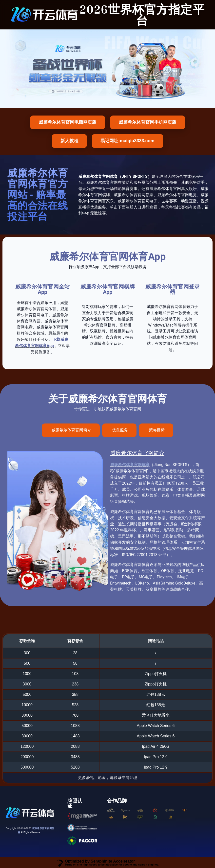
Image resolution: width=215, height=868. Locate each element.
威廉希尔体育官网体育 (130, 465)
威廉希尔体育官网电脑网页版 (68, 122)
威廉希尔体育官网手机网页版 (148, 122)
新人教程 (69, 141)
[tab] (71, 430)
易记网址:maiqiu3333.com (127, 141)
